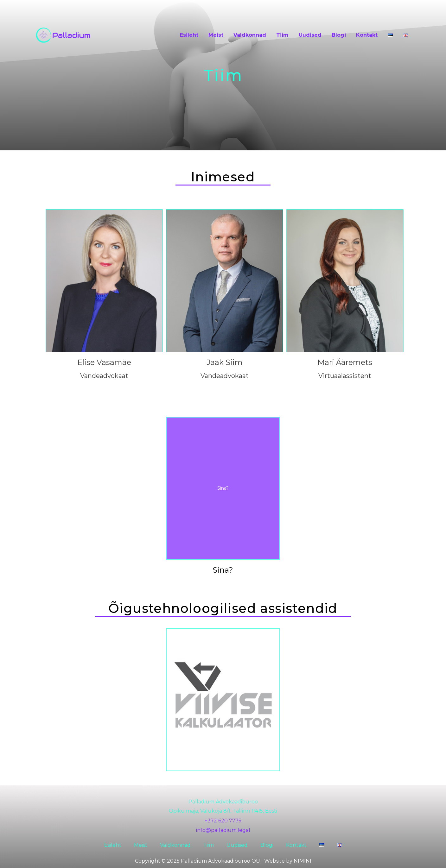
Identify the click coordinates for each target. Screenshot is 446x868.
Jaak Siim (225, 362)
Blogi (339, 35)
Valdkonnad (250, 35)
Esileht (189, 35)
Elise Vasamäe (104, 362)
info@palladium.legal (223, 830)
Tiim (282, 35)
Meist (216, 35)
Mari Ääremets (345, 362)
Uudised (310, 35)
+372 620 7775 (223, 821)
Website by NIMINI (288, 861)
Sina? (223, 570)
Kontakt (367, 35)
